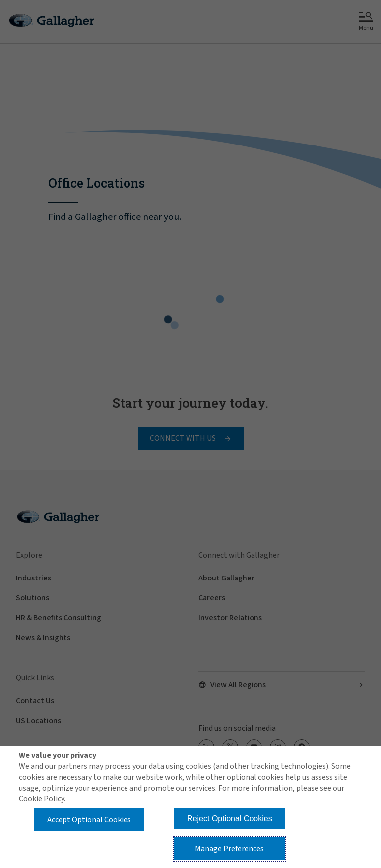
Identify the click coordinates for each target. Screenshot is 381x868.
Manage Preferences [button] (229, 849)
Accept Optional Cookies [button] (89, 820)
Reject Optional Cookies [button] (230, 819)
